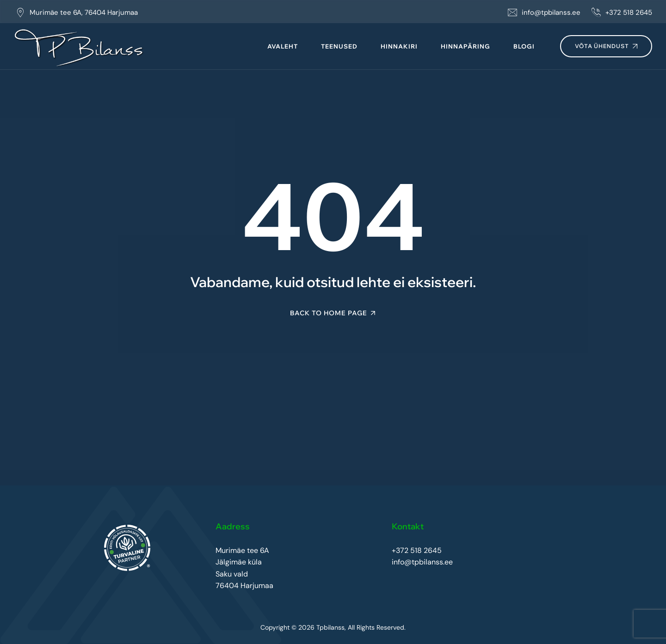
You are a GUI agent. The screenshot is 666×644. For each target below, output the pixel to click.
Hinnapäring (466, 46)
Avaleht (283, 46)
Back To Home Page (329, 313)
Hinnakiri (399, 46)
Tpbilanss (330, 627)
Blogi (524, 46)
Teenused (339, 46)
